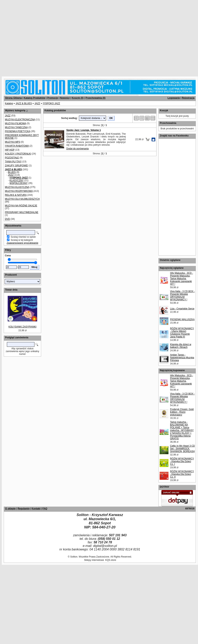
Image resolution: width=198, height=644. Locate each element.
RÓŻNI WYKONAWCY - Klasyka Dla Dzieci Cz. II (182, 474)
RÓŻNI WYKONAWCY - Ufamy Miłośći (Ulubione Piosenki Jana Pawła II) (182, 333)
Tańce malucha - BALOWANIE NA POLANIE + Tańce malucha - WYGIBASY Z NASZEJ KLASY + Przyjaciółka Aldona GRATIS (182, 430)
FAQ (45, 509)
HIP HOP (10, 150)
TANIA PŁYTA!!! (13, 162)
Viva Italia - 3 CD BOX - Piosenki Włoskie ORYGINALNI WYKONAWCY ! (182, 295)
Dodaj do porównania (77, 149)
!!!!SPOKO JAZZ (51, 103)
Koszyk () (78, 98)
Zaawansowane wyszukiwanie (23, 243)
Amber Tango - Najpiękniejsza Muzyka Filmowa (182, 358)
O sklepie (10, 509)
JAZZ (37, 103)
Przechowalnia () (95, 98)
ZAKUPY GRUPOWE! (17, 166)
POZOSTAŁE (12, 158)
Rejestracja (188, 98)
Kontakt (36, 509)
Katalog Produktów (35, 98)
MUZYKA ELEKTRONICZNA (20, 120)
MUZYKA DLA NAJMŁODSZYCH (22, 199)
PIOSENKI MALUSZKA (182, 319)
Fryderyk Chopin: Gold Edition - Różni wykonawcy (182, 412)
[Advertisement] (37, 37)
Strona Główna (13, 98)
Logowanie (174, 98)
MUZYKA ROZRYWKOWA (19, 191)
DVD (7, 219)
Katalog (9, 103)
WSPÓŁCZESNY (19, 183)
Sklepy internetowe (94, 560)
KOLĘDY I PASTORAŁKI (18, 154)
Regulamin (24, 509)
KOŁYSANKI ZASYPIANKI (22, 327)
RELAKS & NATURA (16, 195)
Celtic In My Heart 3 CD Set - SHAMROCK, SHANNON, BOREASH (182, 449)
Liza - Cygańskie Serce (182, 309)
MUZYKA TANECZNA (16, 127)
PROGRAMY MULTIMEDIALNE (22, 212)
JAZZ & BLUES (24, 103)
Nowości (65, 98)
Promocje (53, 98)
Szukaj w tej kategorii (22, 240)
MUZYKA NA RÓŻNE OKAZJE (21, 206)
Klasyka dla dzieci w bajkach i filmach (181, 346)
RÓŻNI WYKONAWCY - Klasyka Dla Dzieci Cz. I (182, 461)
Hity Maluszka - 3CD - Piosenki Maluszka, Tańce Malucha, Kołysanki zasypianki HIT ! (182, 279)
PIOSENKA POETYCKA (18, 131)
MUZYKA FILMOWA (16, 123)
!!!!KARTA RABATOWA (17, 146)
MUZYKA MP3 (12, 142)
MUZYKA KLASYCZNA (17, 187)
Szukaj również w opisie (23, 237)
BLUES (12, 172)
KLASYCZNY (16, 180)
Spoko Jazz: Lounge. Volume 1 (84, 130)
